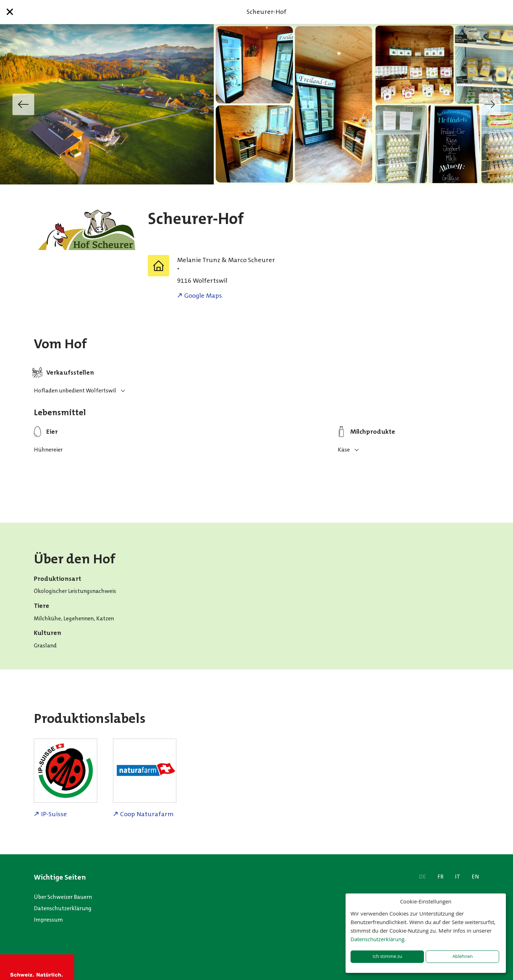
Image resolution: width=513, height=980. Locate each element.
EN (475, 877)
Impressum (48, 920)
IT (458, 877)
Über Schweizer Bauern (63, 897)
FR (441, 877)
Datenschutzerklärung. (378, 939)
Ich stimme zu (387, 956)
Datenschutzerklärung (63, 908)
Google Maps (203, 296)
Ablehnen (463, 956)
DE (423, 877)
